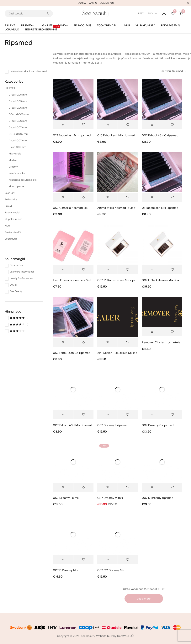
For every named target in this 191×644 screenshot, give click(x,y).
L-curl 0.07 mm (17, 147)
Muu (7, 226)
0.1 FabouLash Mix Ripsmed (160, 208)
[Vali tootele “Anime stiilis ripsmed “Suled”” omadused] (107, 197)
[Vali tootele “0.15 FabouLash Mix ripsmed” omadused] (107, 125)
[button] (63, 270)
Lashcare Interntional (22, 272)
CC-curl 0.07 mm (19, 134)
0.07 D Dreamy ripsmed (158, 498)
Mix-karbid (15, 154)
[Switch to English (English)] (153, 13)
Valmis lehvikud (18, 173)
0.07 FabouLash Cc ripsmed (72, 353)
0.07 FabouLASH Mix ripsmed (72, 425)
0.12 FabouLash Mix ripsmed (72, 135)
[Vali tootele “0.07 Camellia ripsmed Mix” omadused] (63, 197)
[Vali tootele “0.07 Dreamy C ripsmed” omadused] (152, 415)
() (19, 318)
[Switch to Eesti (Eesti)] (143, 13)
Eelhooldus (11, 199)
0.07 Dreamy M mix (110, 498)
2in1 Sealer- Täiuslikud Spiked (117, 353)
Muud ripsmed (17, 186)
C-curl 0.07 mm (18, 127)
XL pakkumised (14, 219)
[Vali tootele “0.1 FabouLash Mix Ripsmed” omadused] (152, 197)
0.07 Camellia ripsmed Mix (71, 208)
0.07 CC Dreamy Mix (111, 570)
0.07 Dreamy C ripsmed (158, 425)
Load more (144, 599)
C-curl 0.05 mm (18, 95)
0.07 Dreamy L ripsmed (113, 425)
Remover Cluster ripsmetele (161, 342)
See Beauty (16, 291)
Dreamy (13, 167)
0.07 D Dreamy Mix (65, 570)
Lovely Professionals (22, 278)
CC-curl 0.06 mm (19, 114)
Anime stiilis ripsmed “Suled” (117, 208)
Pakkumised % (13, 232)
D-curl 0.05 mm (18, 101)
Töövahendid (12, 213)
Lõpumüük (11, 239)
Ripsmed (10, 88)
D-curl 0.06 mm (18, 121)
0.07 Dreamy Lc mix (66, 498)
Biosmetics (16, 265)
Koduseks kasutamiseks (23, 180)
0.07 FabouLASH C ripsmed (160, 135)
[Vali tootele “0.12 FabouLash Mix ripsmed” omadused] (63, 125)
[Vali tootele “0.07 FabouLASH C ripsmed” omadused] (152, 125)
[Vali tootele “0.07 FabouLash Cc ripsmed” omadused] (63, 342)
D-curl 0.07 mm (18, 140)
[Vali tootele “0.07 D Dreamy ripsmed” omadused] (152, 487)
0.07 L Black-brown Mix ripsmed (162, 280)
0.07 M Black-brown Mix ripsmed (118, 280)
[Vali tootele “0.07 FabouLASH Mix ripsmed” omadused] (63, 415)
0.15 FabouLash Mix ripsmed (116, 135)
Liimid (8, 206)
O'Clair (14, 285)
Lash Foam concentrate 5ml (72, 280)
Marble (13, 160)
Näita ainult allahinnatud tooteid (29, 71)
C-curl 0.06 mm (18, 108)
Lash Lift (10, 193)
